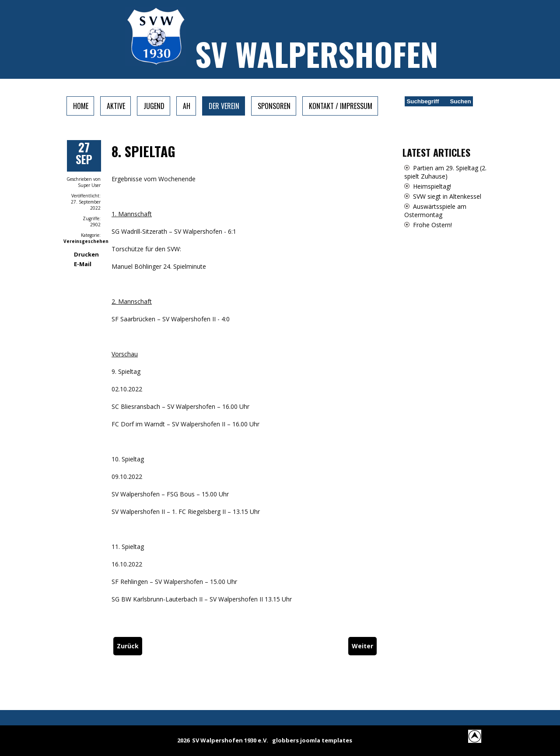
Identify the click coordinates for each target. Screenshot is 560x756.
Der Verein (224, 106)
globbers (285, 740)
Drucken (86, 254)
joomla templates (326, 740)
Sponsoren (274, 106)
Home (81, 106)
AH (187, 106)
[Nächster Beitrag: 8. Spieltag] (362, 646)
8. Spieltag (143, 151)
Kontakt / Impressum (341, 106)
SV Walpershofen (317, 54)
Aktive (116, 106)
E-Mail (83, 264)
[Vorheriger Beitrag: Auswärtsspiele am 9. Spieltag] (128, 646)
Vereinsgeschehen (86, 241)
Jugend (154, 106)
